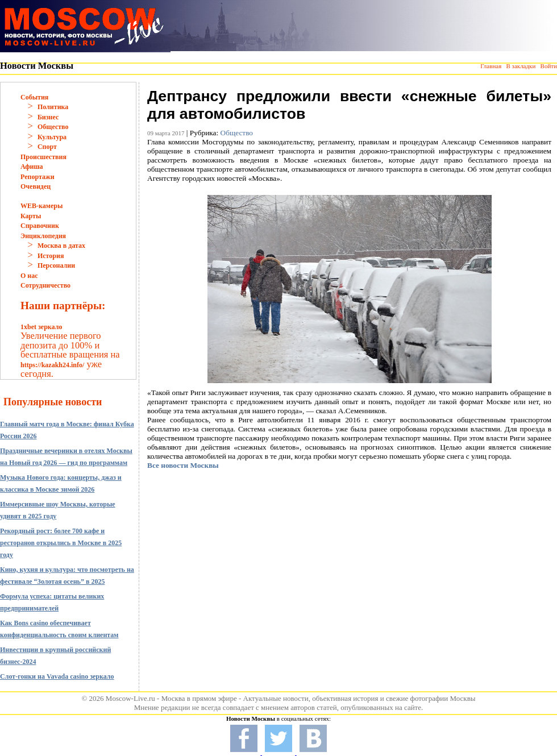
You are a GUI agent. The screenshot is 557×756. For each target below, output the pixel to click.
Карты (31, 216)
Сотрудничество (45, 285)
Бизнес (48, 117)
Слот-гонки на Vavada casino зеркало (57, 676)
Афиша (32, 167)
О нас (29, 276)
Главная (491, 66)
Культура (52, 137)
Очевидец (36, 186)
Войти (549, 66)
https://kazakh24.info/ (52, 365)
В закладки (521, 66)
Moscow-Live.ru (130, 698)
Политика (53, 107)
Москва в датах (61, 246)
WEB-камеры (41, 206)
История (51, 256)
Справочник (40, 226)
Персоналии (56, 265)
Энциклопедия (43, 236)
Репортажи (38, 177)
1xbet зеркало (41, 327)
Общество (53, 127)
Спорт (47, 147)
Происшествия (43, 157)
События (34, 97)
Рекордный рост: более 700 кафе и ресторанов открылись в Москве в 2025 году (61, 543)
